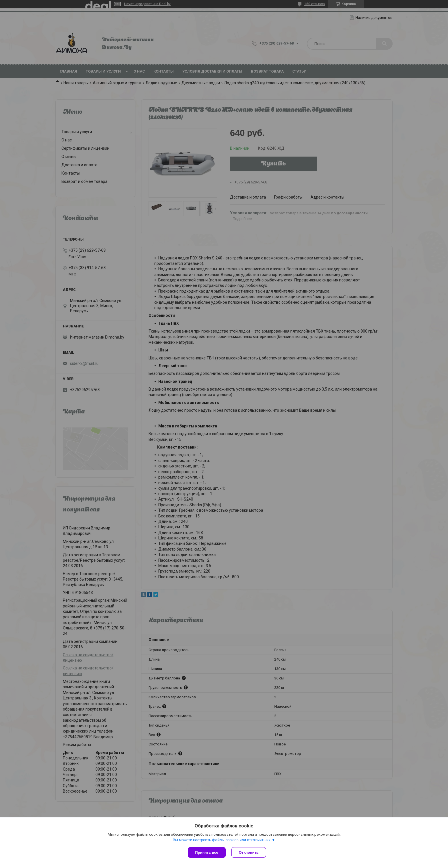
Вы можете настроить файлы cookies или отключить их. (222, 840)
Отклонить (249, 852)
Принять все (207, 852)
